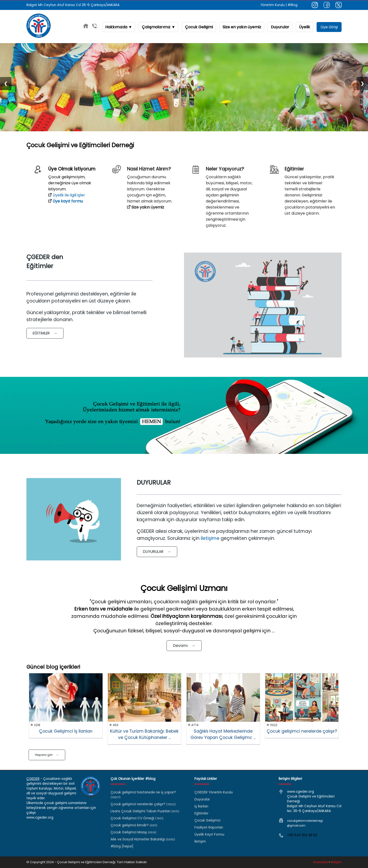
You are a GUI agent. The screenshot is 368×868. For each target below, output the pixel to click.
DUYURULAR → (157, 552)
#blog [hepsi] (122, 846)
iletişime (210, 538)
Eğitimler (201, 813)
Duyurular (280, 27)
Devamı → (184, 646)
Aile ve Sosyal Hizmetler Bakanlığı (143, 839)
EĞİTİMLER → (45, 333)
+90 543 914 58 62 (302, 835)
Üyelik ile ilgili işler (67, 195)
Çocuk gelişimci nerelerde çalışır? (143, 804)
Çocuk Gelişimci (207, 820)
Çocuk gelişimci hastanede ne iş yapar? (143, 795)
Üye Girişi (329, 27)
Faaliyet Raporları (209, 827)
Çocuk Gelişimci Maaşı (133, 832)
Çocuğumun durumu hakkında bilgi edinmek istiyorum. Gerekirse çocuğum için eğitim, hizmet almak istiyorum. (152, 185)
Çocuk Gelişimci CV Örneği (137, 818)
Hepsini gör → (47, 755)
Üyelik (304, 27)
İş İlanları (201, 806)
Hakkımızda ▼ (119, 27)
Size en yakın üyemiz (242, 27)
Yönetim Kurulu (273, 5)
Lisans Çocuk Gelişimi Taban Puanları (145, 811)
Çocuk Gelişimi (199, 27)
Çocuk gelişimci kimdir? (134, 825)
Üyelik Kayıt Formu (209, 834)
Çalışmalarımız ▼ (159, 27)
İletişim (200, 841)
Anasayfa (320, 862)
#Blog (292, 5)
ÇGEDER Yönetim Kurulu (214, 792)
